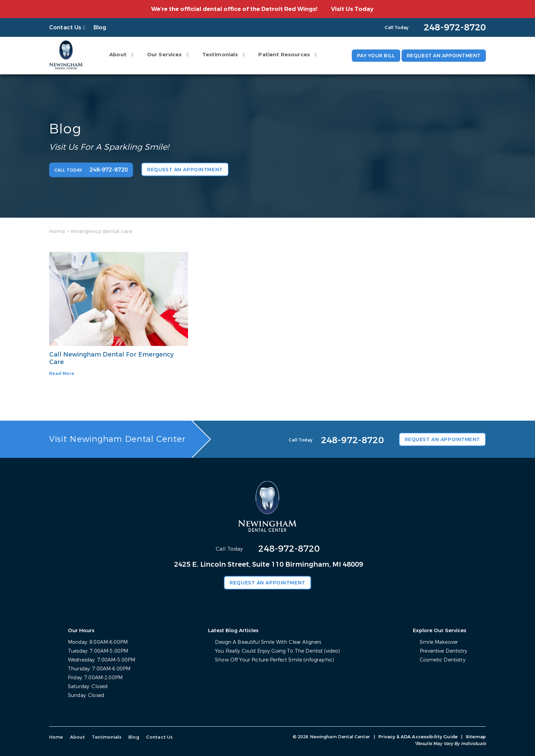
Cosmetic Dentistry (443, 660)
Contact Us (65, 27)
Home (57, 231)
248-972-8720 (289, 549)
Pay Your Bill (374, 56)
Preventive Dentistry (443, 651)
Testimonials (219, 55)
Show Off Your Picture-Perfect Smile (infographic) (274, 660)
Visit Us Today (352, 9)
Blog (100, 27)
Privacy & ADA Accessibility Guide (418, 737)
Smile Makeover (439, 642)
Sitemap (476, 737)
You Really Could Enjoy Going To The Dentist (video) (277, 651)
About (117, 55)
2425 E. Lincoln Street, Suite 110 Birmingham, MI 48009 (269, 564)
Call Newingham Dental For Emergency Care (112, 358)
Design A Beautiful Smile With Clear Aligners (268, 642)
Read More (62, 374)
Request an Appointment (443, 56)
